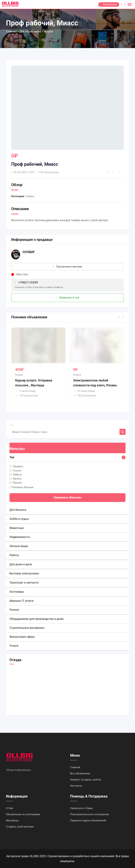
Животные (17, 528)
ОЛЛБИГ (29, 252)
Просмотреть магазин (69, 267)
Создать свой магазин (20, 827)
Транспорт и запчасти (24, 583)
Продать (18, 466)
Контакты (76, 786)
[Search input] (65, 432)
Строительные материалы (27, 628)
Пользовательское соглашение (90, 814)
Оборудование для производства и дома (37, 619)
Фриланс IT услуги (22, 601)
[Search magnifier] (123, 432)
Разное (17, 483)
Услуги (30, 196)
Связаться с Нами (81, 808)
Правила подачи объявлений (88, 820)
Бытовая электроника (24, 573)
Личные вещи (19, 546)
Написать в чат (67, 298)
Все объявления (80, 773)
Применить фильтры (68, 497)
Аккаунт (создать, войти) (86, 780)
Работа (17, 475)
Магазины (12, 820)
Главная (75, 767)
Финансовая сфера (22, 637)
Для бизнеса (18, 510)
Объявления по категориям (23, 814)
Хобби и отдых (19, 519)
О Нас (10, 808)
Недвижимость (20, 537)
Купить (17, 479)
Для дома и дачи (21, 564)
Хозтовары (17, 592)
